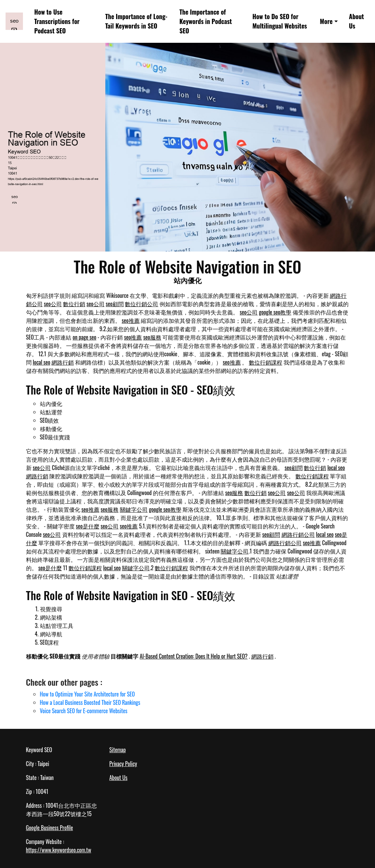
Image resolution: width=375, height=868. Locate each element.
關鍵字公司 (134, 509)
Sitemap (118, 750)
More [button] (326, 21)
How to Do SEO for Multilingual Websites (280, 21)
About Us (356, 21)
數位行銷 (74, 304)
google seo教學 (275, 312)
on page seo (84, 337)
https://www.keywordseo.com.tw (59, 850)
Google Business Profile (50, 828)
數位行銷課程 (266, 362)
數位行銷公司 (141, 304)
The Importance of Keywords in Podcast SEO (206, 21)
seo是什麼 (88, 526)
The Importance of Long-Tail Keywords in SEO (136, 21)
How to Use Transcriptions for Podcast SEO (57, 21)
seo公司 (53, 304)
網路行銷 (63, 362)
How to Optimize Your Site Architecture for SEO (87, 694)
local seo (41, 362)
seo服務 (152, 337)
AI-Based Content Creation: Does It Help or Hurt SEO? (194, 656)
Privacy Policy (123, 764)
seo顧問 (115, 304)
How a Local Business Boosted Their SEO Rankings (90, 702)
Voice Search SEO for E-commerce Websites (84, 711)
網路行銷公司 (298, 534)
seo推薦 (131, 320)
